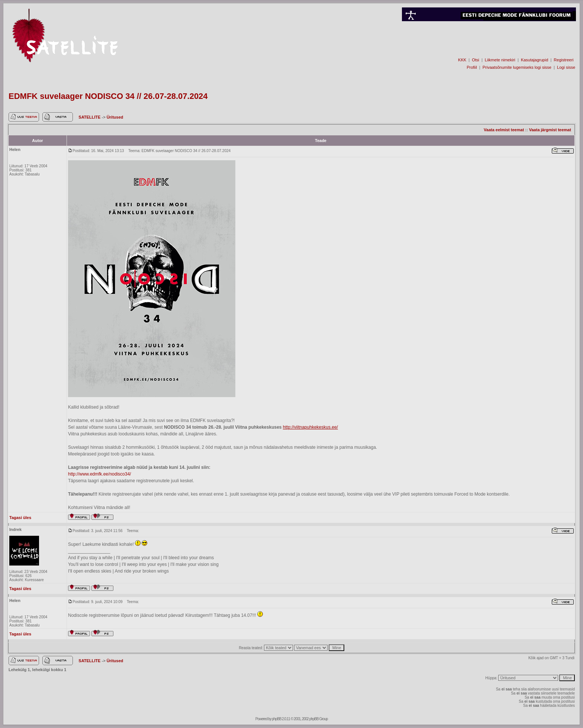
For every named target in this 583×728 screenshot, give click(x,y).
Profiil (472, 67)
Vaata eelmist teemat (504, 130)
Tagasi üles (20, 518)
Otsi (476, 60)
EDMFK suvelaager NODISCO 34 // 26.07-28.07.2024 (108, 96)
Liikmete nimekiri (500, 60)
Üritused (115, 117)
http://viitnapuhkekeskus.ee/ (310, 427)
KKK (462, 60)
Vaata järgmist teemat (550, 130)
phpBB (276, 719)
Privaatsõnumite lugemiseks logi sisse (517, 67)
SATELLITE (90, 117)
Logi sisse (566, 67)
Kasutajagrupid (534, 60)
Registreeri (563, 60)
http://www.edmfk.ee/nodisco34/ (99, 474)
